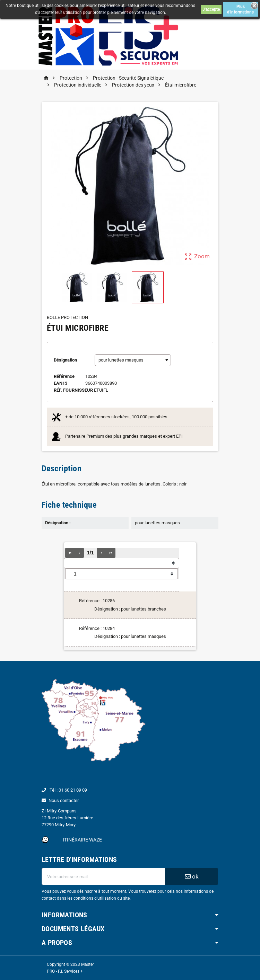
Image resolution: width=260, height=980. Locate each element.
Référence (64, 376)
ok (192, 876)
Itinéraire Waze (82, 840)
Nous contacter (64, 800)
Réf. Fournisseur (73, 390)
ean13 (60, 383)
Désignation (65, 360)
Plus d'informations (240, 9)
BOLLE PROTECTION (67, 317)
